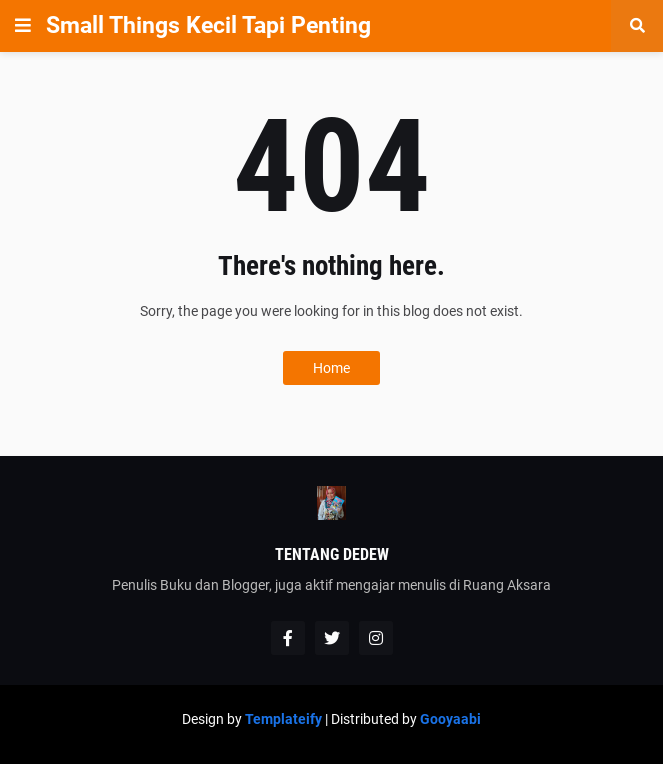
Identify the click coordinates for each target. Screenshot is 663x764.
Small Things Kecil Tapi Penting (208, 25)
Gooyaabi (450, 719)
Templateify (283, 719)
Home (331, 368)
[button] (23, 26)
